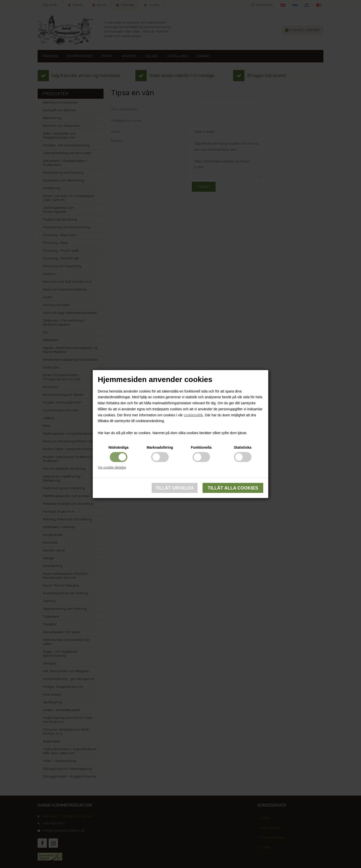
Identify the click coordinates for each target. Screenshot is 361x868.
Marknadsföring (160, 447)
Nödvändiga (118, 447)
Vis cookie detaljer (112, 467)
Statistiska (242, 447)
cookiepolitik (193, 415)
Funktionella (201, 447)
